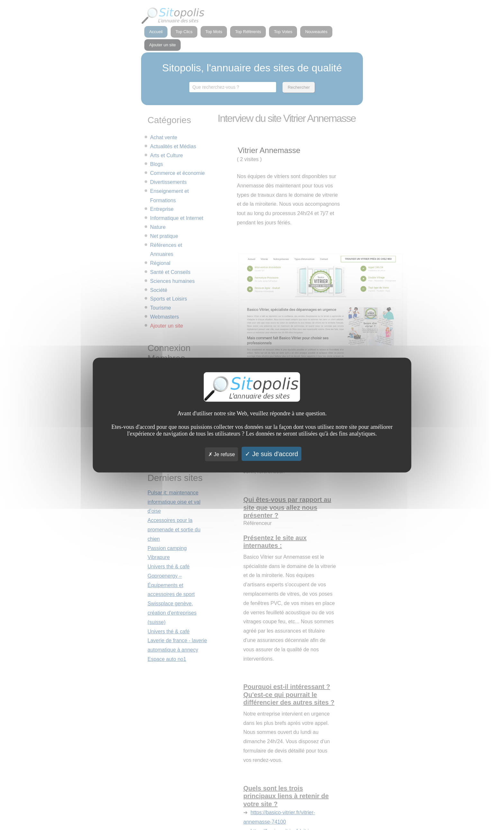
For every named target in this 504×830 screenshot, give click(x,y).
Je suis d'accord (271, 454)
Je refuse (222, 454)
